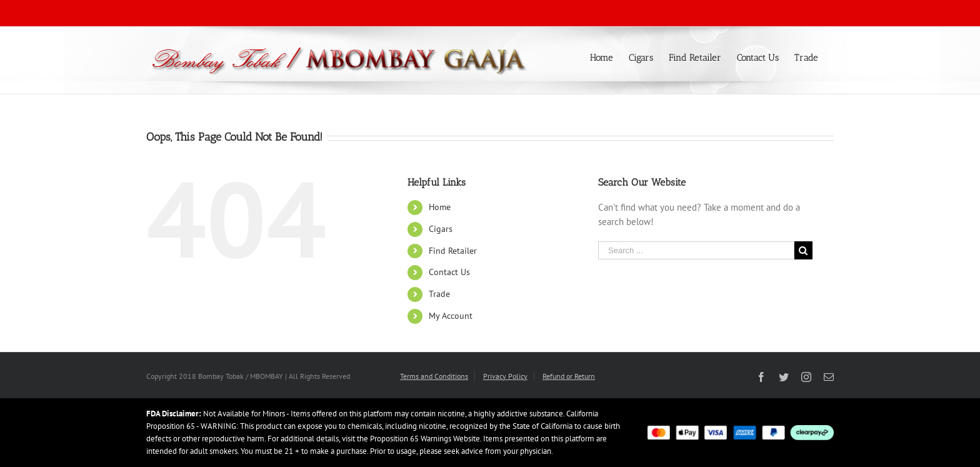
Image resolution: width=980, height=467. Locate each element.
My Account (451, 316)
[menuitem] (609, 57)
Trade (439, 294)
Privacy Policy (505, 376)
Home (440, 207)
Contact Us (449, 272)
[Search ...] (696, 250)
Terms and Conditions (434, 376)
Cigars (441, 229)
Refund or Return (569, 376)
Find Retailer (453, 251)
